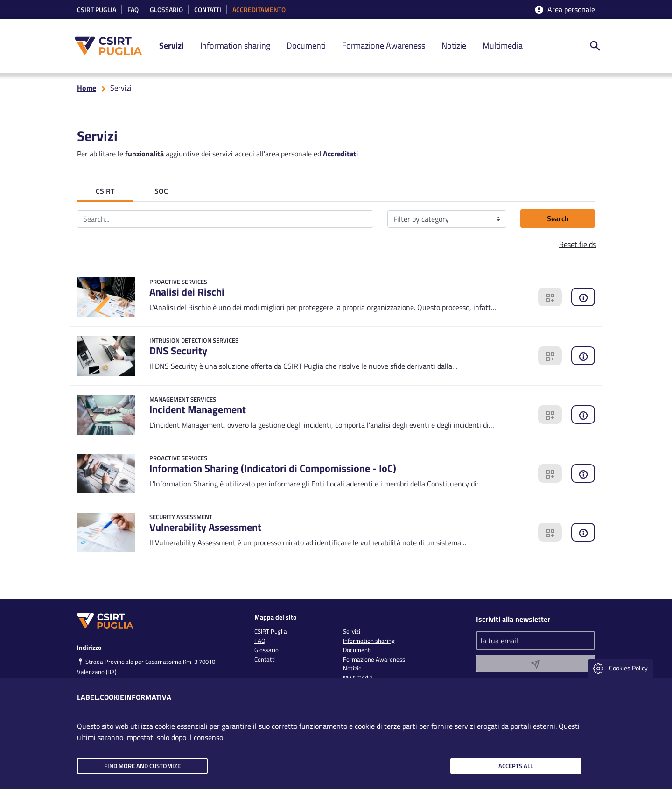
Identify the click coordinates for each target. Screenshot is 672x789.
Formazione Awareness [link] (384, 46)
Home (87, 88)
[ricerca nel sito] (595, 46)
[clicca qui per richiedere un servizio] (550, 297)
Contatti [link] (208, 10)
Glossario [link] (166, 10)
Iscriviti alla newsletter (513, 619)
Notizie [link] (454, 46)
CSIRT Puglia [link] (97, 10)
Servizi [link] (171, 46)
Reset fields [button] (577, 244)
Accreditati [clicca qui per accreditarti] (340, 154)
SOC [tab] (161, 191)
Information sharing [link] (235, 46)
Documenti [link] (306, 46)
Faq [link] (133, 10)
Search (558, 218)
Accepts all (516, 766)
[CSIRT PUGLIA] (113, 46)
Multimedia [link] (503, 46)
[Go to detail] (292, 297)
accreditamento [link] (259, 10)
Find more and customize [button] (142, 766)
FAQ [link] (260, 641)
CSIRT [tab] (105, 191)
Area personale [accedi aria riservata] (564, 10)
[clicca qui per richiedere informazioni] (583, 297)
